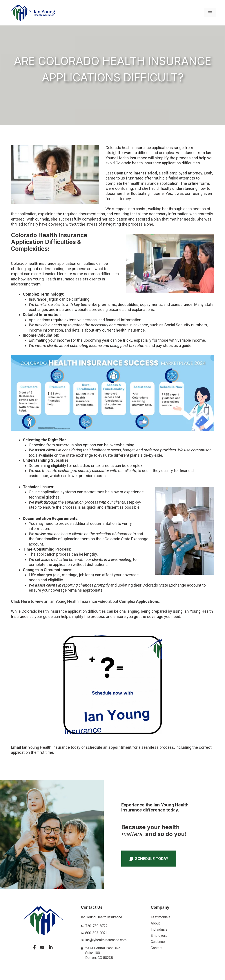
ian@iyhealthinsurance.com (106, 940)
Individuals (159, 929)
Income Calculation (41, 335)
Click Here (20, 601)
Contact (157, 948)
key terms (82, 304)
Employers (159, 936)
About (155, 923)
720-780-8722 (96, 926)
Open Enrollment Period (135, 173)
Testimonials (161, 917)
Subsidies (60, 460)
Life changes (40, 575)
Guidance (158, 942)
